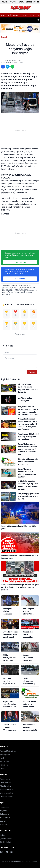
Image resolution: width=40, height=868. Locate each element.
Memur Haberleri (7, 789)
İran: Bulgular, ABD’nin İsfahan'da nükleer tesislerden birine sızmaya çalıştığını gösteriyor (18, 20)
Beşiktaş (3, 811)
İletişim (3, 835)
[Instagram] (12, 852)
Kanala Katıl (20, 262)
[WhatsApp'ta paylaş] (12, 67)
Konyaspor (4, 807)
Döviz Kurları (5, 783)
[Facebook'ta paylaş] (3, 67)
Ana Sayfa (5, 15)
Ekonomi (24, 15)
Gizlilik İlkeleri (5, 842)
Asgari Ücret (5, 779)
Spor (32, 15)
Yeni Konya (5, 761)
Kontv (2, 758)
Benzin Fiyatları (6, 796)
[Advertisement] (20, 130)
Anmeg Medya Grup (8, 751)
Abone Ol (20, 279)
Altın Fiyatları (5, 786)
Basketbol (4, 821)
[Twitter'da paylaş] (8, 67)
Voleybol (4, 824)
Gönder (32, 372)
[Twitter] (7, 852)
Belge (2, 768)
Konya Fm (4, 765)
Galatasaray (5, 814)
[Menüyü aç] (2, 8)
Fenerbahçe (5, 817)
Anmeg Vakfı (5, 755)
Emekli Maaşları (6, 793)
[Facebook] (1, 852)
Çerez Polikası (6, 839)
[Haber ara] (38, 20)
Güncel (15, 15)
